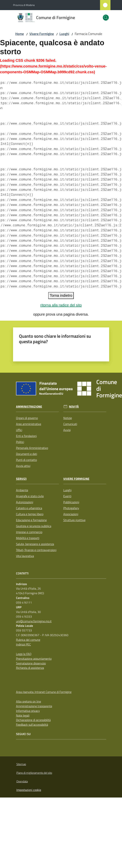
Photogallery (71, 508)
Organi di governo (27, 418)
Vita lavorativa (25, 556)
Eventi (67, 496)
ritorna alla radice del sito (61, 305)
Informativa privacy (28, 711)
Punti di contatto (26, 460)
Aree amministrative (29, 424)
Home (20, 34)
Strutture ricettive (74, 520)
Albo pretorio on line (28, 701)
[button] (106, 18)
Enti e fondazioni (26, 436)
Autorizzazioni (25, 502)
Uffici (19, 430)
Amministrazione (29, 407)
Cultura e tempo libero (30, 514)
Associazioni (71, 514)
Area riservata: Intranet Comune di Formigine (44, 692)
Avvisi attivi (23, 466)
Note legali (23, 715)
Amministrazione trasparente (34, 706)
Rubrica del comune (28, 640)
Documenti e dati (27, 454)
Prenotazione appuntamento (34, 659)
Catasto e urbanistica (29, 508)
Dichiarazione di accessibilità (33, 720)
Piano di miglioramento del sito (34, 773)
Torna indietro (61, 295)
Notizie (68, 418)
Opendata (22, 781)
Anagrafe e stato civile (30, 496)
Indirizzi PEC (23, 644)
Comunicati (70, 424)
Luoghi (64, 34)
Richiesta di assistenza (30, 668)
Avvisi (67, 430)
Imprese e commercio (29, 532)
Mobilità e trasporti (28, 538)
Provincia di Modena (24, 5)
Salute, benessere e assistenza (35, 544)
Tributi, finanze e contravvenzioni (36, 550)
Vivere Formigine (42, 34)
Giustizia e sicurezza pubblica (34, 526)
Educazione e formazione (31, 520)
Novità (74, 407)
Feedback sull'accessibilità (32, 725)
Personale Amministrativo (32, 448)
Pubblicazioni (71, 502)
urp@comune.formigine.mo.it (34, 621)
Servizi (21, 479)
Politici (20, 442)
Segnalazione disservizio (31, 663)
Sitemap (21, 764)
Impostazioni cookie (29, 790)
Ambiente (22, 490)
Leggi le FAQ (24, 654)
